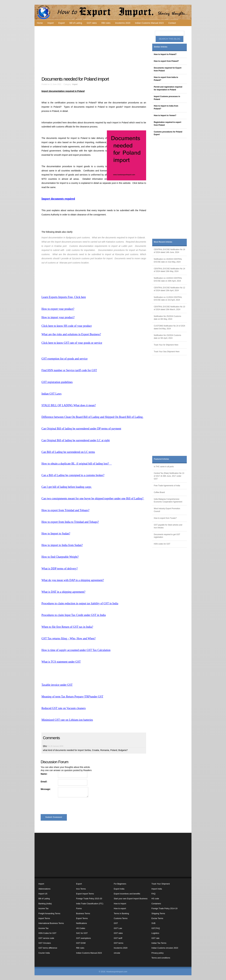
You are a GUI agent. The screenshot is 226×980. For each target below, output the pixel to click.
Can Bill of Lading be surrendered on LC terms (68, 452)
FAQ (153, 894)
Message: (46, 789)
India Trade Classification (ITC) (90, 904)
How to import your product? (58, 317)
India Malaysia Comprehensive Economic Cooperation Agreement (168, 501)
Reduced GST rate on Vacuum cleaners (64, 708)
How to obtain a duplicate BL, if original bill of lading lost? (77, 464)
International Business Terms (51, 923)
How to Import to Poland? (165, 54)
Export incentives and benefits (127, 894)
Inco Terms (81, 889)
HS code (155, 899)
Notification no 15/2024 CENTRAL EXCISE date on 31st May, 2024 (168, 260)
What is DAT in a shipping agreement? (63, 592)
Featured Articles (161, 459)
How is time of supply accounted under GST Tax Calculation (76, 650)
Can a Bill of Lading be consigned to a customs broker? (73, 475)
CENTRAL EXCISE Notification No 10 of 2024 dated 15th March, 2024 (169, 308)
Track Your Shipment (161, 884)
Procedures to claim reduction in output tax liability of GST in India (80, 603)
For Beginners (120, 884)
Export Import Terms (85, 894)
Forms (79, 909)
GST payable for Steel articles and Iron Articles (168, 526)
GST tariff (118, 938)
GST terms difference (48, 948)
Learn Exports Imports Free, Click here (64, 297)
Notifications (82, 923)
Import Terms (44, 918)
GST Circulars (45, 943)
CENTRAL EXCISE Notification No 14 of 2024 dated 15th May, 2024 (169, 270)
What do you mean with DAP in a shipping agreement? (73, 580)
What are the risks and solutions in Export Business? (71, 334)
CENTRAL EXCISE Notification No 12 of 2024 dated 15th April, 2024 (169, 289)
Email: (44, 782)
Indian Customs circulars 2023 (165, 948)
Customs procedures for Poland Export (168, 133)
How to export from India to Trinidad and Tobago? (70, 522)
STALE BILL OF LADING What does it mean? (69, 405)
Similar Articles (161, 47)
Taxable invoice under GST (57, 685)
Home (40, 23)
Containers (156, 904)
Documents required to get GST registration (167, 536)
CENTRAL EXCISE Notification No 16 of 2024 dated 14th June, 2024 (169, 251)
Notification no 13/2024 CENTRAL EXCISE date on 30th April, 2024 (168, 279)
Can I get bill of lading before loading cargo (67, 487)
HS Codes (81, 928)
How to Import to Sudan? (56, 534)
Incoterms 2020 (123, 23)
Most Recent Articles (163, 242)
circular (117, 953)
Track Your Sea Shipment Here (167, 352)
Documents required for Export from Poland (168, 69)
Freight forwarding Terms (49, 914)
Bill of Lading (76, 23)
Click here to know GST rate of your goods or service (72, 343)
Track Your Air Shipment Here (166, 345)
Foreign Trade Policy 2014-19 (164, 909)
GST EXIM (81, 943)
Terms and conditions (161, 958)
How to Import (120, 904)
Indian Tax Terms (159, 943)
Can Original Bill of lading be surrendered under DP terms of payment (81, 429)
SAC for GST (82, 933)
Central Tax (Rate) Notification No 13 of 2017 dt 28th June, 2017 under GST (169, 476)
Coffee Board (159, 492)
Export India (119, 889)
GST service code (46, 938)
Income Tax (43, 909)
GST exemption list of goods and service (65, 359)
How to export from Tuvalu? (165, 518)
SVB (153, 923)
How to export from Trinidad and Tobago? (65, 510)
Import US (43, 894)
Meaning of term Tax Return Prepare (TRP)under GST (72, 697)
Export (62, 23)
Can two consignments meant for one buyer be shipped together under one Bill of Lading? (93, 498)
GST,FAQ (156, 928)
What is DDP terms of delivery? (60, 569)
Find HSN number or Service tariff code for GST (69, 370)
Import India (157, 889)
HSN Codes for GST (47, 933)
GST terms (119, 943)
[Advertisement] (94, 51)
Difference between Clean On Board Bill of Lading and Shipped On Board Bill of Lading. (92, 417)
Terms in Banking (121, 914)
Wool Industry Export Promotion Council (167, 510)
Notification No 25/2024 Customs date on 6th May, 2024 (167, 318)
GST (116, 923)
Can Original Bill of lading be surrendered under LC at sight (76, 440)
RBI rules (106, 23)
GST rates (92, 23)
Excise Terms (157, 918)
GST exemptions (83, 938)
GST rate (155, 938)
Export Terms (82, 918)
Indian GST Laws (51, 394)
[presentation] (65, 806)
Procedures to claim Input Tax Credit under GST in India (74, 615)
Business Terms (83, 914)
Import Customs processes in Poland (167, 98)
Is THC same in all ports (164, 467)
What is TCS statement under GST (61, 662)
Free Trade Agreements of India (167, 486)
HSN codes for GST (162, 544)
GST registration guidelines (57, 382)
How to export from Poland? (166, 61)
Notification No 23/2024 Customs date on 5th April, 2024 (167, 337)
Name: (44, 774)
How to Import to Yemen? (165, 115)
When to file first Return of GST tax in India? (67, 627)
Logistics (155, 933)
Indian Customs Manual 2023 (149, 23)
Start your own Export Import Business (131, 899)
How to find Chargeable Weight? (60, 557)
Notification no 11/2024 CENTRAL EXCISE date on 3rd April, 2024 (168, 299)
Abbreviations (44, 889)
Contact (172, 23)
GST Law (118, 928)
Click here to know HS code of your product (67, 326)
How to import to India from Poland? (166, 107)
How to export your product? (58, 309)
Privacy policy (157, 953)
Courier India (44, 953)
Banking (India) (45, 904)
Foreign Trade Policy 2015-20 (89, 899)
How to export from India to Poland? (166, 79)
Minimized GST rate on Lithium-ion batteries (67, 720)
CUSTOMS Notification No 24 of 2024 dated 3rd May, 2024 (169, 327)
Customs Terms (121, 918)
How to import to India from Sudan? (62, 545)
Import (51, 23)
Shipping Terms (158, 914)
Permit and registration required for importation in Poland (168, 88)
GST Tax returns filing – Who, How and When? (69, 638)
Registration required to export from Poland (167, 124)
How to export (120, 909)
